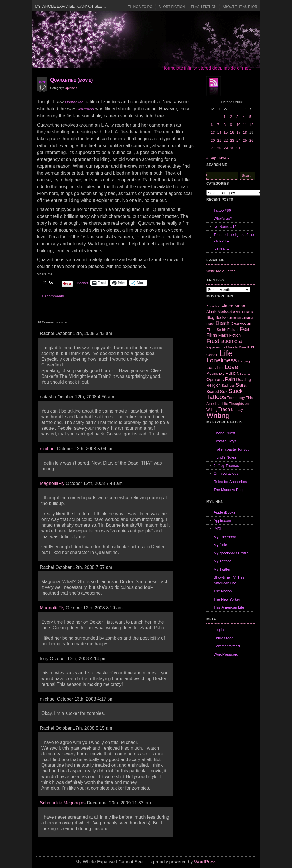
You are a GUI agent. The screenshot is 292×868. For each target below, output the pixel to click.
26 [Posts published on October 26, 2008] (251, 140)
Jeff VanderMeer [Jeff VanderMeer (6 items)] (234, 347)
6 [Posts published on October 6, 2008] (212, 125)
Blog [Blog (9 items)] (210, 317)
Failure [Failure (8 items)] (233, 330)
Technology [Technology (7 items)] (236, 398)
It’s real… (221, 248)
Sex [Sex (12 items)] (224, 391)
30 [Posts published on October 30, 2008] (232, 148)
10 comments (53, 296)
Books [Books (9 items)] (221, 317)
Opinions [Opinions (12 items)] (215, 379)
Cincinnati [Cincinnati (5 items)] (234, 318)
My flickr (220, 545)
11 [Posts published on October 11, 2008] (245, 125)
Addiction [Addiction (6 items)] (213, 306)
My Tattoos (223, 561)
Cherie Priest (224, 433)
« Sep (211, 158)
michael (48, 449)
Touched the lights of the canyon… (234, 237)
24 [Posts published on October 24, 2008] (238, 140)
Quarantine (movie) (71, 80)
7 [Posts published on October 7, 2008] (218, 125)
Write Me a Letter (221, 271)
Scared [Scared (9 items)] (213, 392)
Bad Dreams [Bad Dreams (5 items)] (244, 312)
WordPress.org (226, 654)
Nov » (224, 158)
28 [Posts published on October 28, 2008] (219, 148)
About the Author (240, 7)
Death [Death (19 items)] (222, 323)
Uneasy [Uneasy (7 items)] (237, 410)
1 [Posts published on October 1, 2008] (225, 117)
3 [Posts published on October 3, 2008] (237, 117)
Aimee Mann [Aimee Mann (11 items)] (233, 306)
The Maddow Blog (229, 490)
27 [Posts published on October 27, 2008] (213, 148)
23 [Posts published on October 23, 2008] (232, 140)
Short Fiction (172, 7)
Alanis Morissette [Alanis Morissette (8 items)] (221, 312)
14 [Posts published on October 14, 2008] (219, 132)
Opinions (71, 88)
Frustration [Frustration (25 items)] (220, 341)
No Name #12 (225, 227)
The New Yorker (227, 599)
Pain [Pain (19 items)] (230, 379)
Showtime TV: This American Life (229, 580)
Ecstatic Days (225, 441)
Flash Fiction (204, 7)
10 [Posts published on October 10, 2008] (238, 125)
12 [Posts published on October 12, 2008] (251, 125)
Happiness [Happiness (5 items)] (214, 347)
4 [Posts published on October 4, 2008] (244, 117)
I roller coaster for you (232, 449)
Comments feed (227, 646)
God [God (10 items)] (238, 342)
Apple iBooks (224, 512)
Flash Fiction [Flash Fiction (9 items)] (230, 335)
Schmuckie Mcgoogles (63, 803)
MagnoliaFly (52, 483)
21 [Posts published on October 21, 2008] (219, 140)
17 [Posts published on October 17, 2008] (238, 132)
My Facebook (225, 537)
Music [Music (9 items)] (230, 373)
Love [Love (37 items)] (231, 367)
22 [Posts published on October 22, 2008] (226, 140)
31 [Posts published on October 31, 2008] (238, 148)
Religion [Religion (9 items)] (214, 385)
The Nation (223, 591)
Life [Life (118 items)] (226, 353)
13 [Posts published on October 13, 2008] (213, 132)
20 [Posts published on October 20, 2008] (213, 140)
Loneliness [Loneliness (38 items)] (222, 360)
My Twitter (222, 569)
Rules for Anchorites (230, 482)
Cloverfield (85, 109)
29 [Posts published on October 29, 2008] (226, 148)
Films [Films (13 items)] (212, 335)
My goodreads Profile (231, 553)
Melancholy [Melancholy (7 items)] (215, 374)
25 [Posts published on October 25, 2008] (245, 140)
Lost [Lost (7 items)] (220, 368)
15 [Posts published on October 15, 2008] (226, 132)
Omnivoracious (226, 473)
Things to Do (140, 7)
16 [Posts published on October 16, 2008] (232, 132)
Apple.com (222, 521)
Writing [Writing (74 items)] (218, 415)
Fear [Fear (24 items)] (245, 329)
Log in (219, 630)
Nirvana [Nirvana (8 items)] (243, 373)
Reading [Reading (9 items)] (243, 380)
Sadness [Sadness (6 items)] (228, 385)
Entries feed (223, 638)
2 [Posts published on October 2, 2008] (231, 117)
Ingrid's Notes (225, 457)
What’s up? (223, 218)
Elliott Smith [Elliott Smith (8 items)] (216, 330)
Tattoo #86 (222, 210)
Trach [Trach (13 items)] (224, 409)
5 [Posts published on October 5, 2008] (250, 117)
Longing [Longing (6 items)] (244, 361)
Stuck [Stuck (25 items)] (236, 391)
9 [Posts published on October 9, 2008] (231, 125)
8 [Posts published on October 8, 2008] (225, 125)
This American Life (229, 607)
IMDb (218, 529)
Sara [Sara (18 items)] (241, 385)
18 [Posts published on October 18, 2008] (245, 132)
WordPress (205, 862)
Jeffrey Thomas (226, 466)
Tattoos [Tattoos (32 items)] (216, 397)
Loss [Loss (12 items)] (211, 367)
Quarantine (74, 102)
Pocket (82, 283)
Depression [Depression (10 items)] (241, 323)
